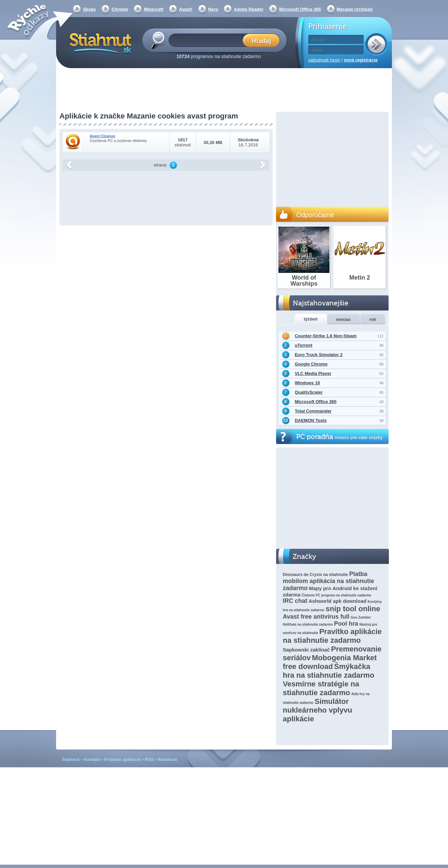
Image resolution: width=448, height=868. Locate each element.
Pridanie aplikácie (123, 759)
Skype (89, 9)
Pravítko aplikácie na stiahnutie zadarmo (332, 636)
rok (373, 319)
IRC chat (295, 601)
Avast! (186, 9)
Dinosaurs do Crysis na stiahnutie (315, 575)
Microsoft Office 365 (300, 9)
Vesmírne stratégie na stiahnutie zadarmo (321, 688)
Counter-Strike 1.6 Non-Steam (326, 336)
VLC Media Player (313, 373)
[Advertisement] (224, 91)
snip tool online (353, 609)
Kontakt (92, 759)
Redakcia (167, 759)
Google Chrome (311, 364)
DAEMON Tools (311, 420)
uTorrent (304, 345)
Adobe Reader (249, 9)
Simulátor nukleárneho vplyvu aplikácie (318, 710)
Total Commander (313, 411)
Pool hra (346, 624)
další (263, 165)
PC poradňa (339, 437)
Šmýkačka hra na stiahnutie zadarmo (329, 671)
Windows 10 (307, 383)
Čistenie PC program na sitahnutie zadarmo (336, 595)
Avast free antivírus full (316, 617)
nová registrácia (361, 60)
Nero (213, 9)
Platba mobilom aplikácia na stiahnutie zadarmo (328, 581)
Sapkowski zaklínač (306, 650)
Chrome (120, 9)
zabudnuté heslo (324, 60)
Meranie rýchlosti (355, 9)
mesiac (344, 319)
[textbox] (208, 40)
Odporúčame (315, 215)
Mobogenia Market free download (330, 662)
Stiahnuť (71, 759)
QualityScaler (309, 392)
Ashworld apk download (338, 601)
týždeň (311, 319)
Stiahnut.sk (99, 43)
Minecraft (153, 9)
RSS (149, 759)
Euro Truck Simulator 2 (319, 355)
